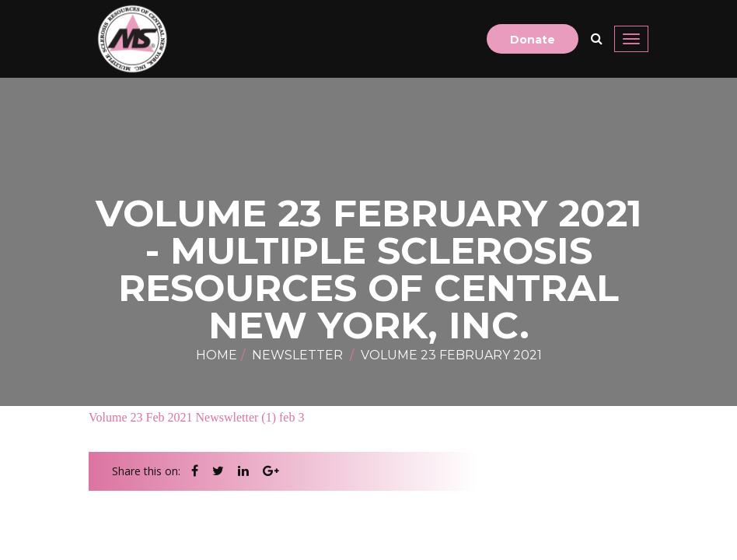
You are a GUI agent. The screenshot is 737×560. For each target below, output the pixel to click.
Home (217, 355)
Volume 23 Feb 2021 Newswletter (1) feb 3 (196, 417)
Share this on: (146, 471)
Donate (533, 40)
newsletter (297, 355)
